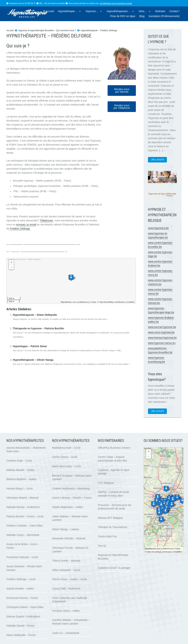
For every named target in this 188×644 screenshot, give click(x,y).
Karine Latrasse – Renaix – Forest (72, 498)
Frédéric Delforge (20, 229)
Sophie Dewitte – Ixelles (20, 589)
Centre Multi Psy (107, 536)
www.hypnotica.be (158, 228)
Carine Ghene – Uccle (65, 457)
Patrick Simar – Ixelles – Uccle (69, 579)
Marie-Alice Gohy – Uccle (67, 466)
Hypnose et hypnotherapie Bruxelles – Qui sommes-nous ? (47, 30)
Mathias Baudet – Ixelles (20, 470)
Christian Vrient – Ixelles (66, 611)
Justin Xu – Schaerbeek (66, 633)
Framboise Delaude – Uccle (22, 557)
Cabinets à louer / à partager (114, 568)
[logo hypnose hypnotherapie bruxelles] (33, 14)
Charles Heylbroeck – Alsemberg (71, 489)
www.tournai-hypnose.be (162, 327)
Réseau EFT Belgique (110, 518)
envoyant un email (124, 3)
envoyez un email (26, 225)
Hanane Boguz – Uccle (20, 489)
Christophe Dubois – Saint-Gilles (25, 607)
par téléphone (105, 3)
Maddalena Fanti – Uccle (66, 448)
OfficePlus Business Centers (114, 448)
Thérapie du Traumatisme (113, 527)
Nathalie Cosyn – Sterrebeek (23, 535)
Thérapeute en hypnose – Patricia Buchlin (38, 328)
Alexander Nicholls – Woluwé (69, 538)
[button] (79, 11)
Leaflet (81, 302)
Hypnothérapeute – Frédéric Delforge (99, 30)
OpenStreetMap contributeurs (112, 302)
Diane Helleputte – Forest (21, 635)
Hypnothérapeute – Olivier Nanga (33, 360)
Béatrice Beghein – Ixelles (21, 479)
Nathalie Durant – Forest (20, 626)
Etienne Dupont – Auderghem (23, 616)
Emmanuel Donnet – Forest (22, 598)
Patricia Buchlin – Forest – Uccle (25, 516)
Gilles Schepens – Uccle (66, 570)
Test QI (102, 546)
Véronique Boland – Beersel (22, 498)
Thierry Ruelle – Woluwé (66, 561)
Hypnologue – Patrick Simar (30, 346)
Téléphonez (46, 220)
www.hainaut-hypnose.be (162, 338)
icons (86, 302)
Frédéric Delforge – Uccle (21, 579)
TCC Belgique (106, 483)
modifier (130, 302)
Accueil (10, 30)
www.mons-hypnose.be (161, 332)
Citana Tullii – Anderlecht (66, 589)
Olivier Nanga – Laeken (66, 529)
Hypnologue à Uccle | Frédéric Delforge (43, 242)
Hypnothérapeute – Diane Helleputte (35, 315)
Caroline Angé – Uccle (19, 461)
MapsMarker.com (68, 302)
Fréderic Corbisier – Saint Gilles (25, 526)
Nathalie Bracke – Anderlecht (23, 507)
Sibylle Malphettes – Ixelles (68, 507)
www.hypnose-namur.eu (162, 343)
